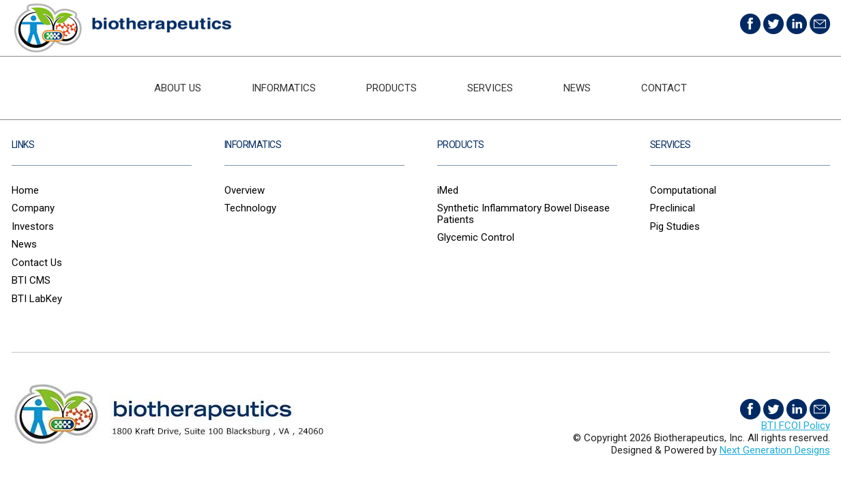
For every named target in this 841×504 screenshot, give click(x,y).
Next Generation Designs (775, 450)
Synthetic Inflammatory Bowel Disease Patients (523, 214)
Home (25, 190)
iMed (448, 190)
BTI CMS (31, 280)
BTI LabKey (37, 299)
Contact (664, 88)
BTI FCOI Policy (796, 426)
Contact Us (37, 263)
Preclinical (673, 208)
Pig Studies (675, 226)
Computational (683, 190)
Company (33, 208)
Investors (33, 226)
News (577, 88)
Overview (245, 190)
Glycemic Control (476, 237)
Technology (250, 208)
